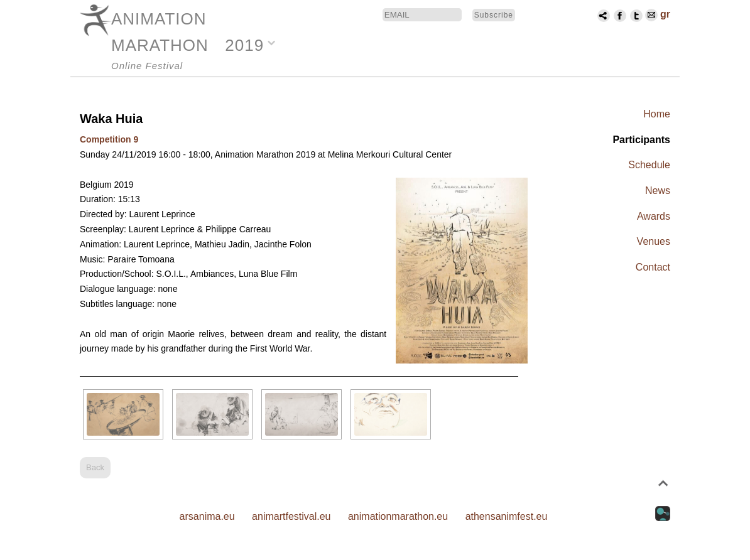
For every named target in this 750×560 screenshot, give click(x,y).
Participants (641, 140)
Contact (653, 267)
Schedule (649, 165)
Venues (654, 241)
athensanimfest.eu (507, 516)
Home (657, 114)
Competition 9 (109, 139)
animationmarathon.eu (398, 516)
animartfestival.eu (291, 516)
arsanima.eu (207, 516)
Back (95, 467)
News (658, 191)
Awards (654, 216)
